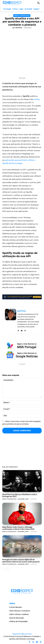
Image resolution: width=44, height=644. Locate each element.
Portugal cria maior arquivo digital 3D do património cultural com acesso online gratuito (21, 561)
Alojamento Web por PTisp (22, 634)
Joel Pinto (19, 28)
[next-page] (8, 569)
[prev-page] (4, 569)
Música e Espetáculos (22, 16)
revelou (37, 99)
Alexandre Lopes (23, 499)
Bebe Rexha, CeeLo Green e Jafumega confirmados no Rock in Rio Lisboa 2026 (18, 528)
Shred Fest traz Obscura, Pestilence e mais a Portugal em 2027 (20, 495)
